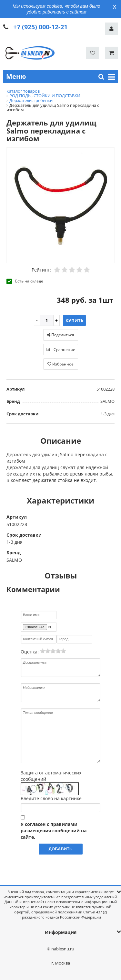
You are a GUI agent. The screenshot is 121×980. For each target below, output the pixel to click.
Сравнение (61, 350)
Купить (74, 320)
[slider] (53, 651)
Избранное (60, 364)
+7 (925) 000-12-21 (40, 27)
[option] (60, 206)
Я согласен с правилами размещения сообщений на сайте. (54, 831)
